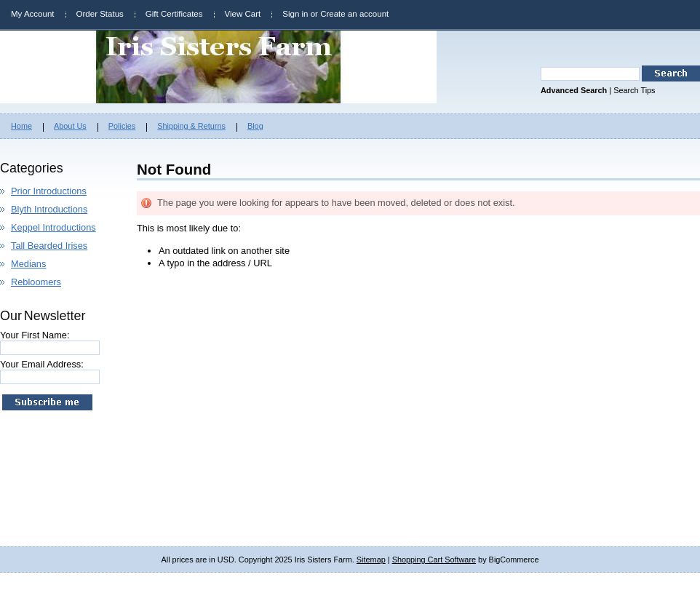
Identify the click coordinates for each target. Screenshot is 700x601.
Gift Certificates (174, 14)
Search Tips (634, 90)
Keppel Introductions (53, 227)
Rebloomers (36, 282)
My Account (33, 14)
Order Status (100, 14)
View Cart (243, 14)
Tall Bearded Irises (49, 246)
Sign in (295, 14)
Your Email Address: (42, 364)
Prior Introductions (49, 191)
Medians (28, 264)
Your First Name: (35, 335)
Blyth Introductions (49, 209)
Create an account (354, 14)
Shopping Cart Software (434, 560)
